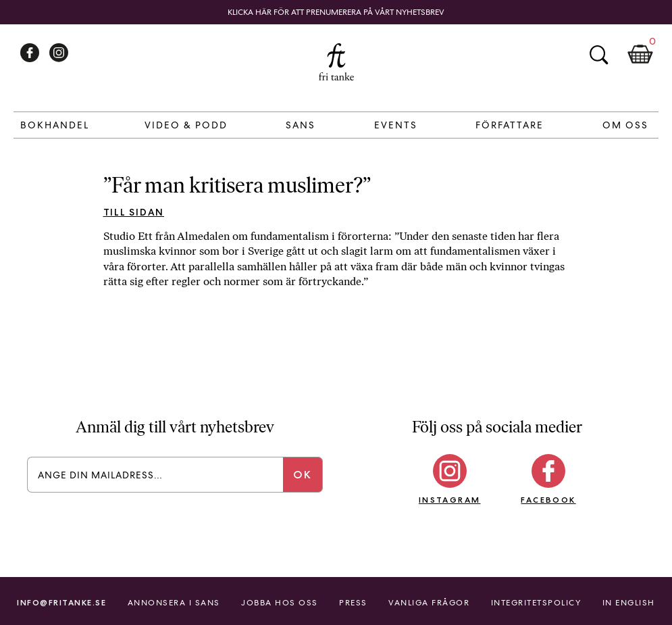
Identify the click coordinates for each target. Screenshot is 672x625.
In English (629, 603)
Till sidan (134, 212)
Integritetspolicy (536, 603)
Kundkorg (640, 55)
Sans (301, 125)
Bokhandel (55, 125)
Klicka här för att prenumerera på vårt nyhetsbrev (336, 12)
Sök (598, 55)
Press (353, 603)
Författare (510, 125)
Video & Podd (186, 125)
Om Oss (625, 125)
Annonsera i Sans (174, 603)
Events (396, 125)
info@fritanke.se (61, 602)
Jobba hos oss (280, 603)
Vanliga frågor (429, 603)
